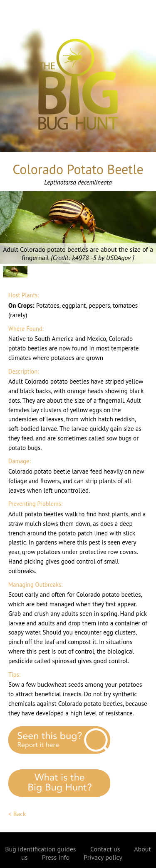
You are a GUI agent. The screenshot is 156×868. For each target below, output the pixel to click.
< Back (17, 814)
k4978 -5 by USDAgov (102, 258)
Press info (56, 857)
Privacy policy (103, 857)
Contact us (105, 849)
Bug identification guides (40, 849)
